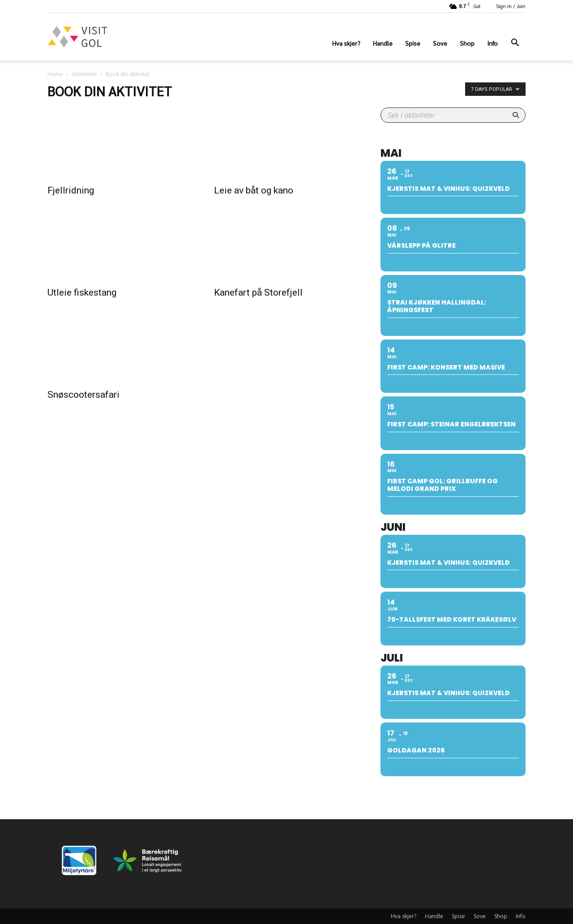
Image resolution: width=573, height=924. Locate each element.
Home (55, 74)
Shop (467, 43)
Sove (440, 43)
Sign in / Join (511, 6)
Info (492, 43)
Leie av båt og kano (254, 190)
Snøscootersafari (83, 395)
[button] (515, 44)
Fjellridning (71, 190)
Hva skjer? (346, 43)
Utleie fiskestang (82, 292)
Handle (383, 43)
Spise (413, 43)
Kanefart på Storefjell (258, 292)
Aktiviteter (84, 74)
